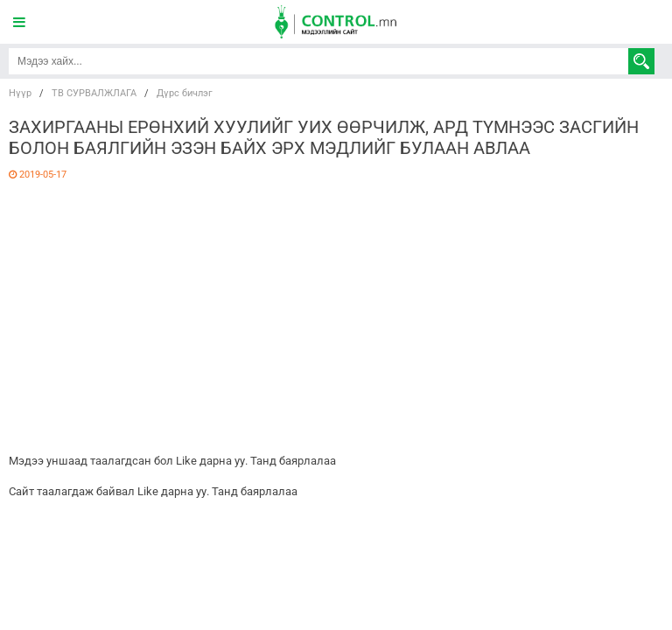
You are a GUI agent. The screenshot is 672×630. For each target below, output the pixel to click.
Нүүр (20, 93)
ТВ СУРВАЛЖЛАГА (94, 93)
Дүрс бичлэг (185, 93)
